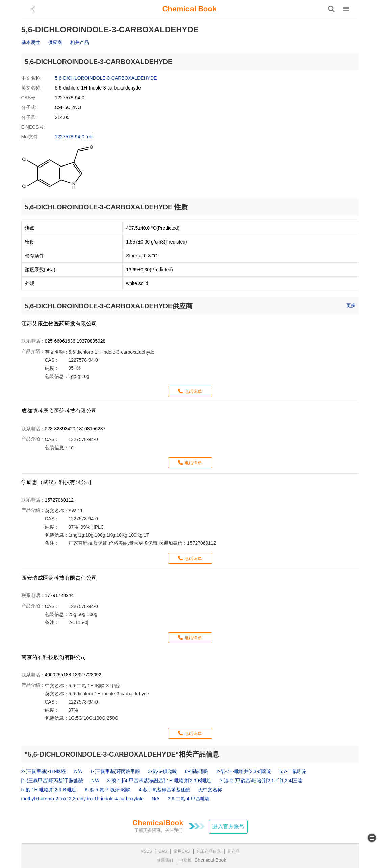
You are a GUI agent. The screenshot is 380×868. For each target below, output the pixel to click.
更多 (351, 305)
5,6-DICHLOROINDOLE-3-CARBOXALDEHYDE (106, 78)
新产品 (234, 851)
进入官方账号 (228, 827)
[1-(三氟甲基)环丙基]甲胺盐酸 (52, 781)
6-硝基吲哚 (197, 771)
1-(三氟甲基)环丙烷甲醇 (115, 771)
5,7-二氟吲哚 (293, 771)
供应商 (55, 42)
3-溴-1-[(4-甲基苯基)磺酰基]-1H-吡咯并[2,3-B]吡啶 (159, 781)
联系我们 (165, 860)
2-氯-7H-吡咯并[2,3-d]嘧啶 (244, 771)
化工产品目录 (209, 851)
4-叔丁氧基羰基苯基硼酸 (164, 790)
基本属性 (31, 42)
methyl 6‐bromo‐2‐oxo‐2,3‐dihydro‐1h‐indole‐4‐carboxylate (83, 799)
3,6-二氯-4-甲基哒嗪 (189, 799)
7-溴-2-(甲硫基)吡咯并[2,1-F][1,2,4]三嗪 (261, 781)
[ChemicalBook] (189, 9)
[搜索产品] (331, 9)
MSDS (146, 851)
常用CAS (182, 851)
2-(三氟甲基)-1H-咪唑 (44, 771)
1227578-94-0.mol (74, 137)
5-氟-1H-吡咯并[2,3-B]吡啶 (49, 790)
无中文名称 (210, 790)
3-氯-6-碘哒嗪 (162, 771)
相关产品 (80, 42)
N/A (78, 771)
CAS (163, 851)
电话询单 (193, 392)
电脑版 (185, 860)
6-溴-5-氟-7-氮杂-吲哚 (108, 790)
